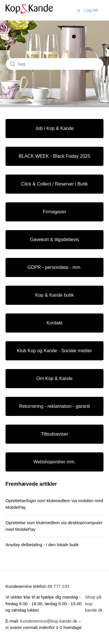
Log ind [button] (91, 10)
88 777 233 (58, 586)
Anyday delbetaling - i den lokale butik (42, 545)
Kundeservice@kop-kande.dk (49, 621)
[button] (78, 10)
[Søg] (54, 64)
